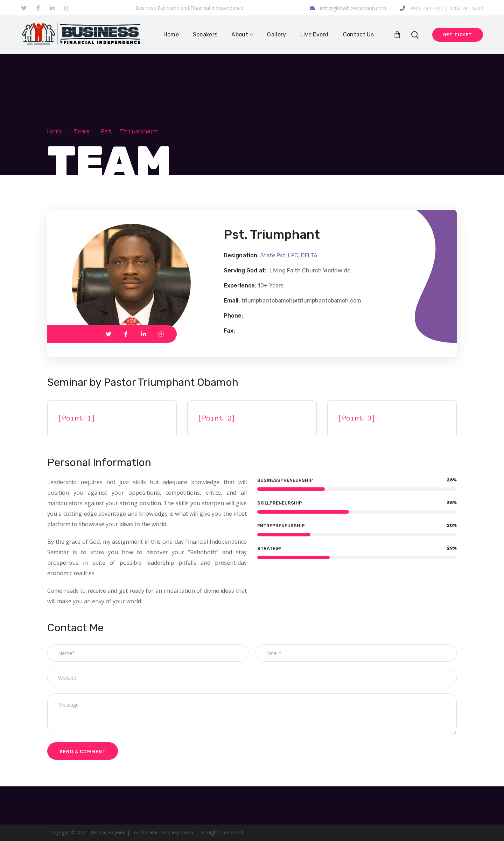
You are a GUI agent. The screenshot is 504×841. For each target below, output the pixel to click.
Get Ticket (458, 35)
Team (82, 131)
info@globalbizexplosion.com (348, 8)
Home (55, 131)
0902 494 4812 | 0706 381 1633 (442, 8)
